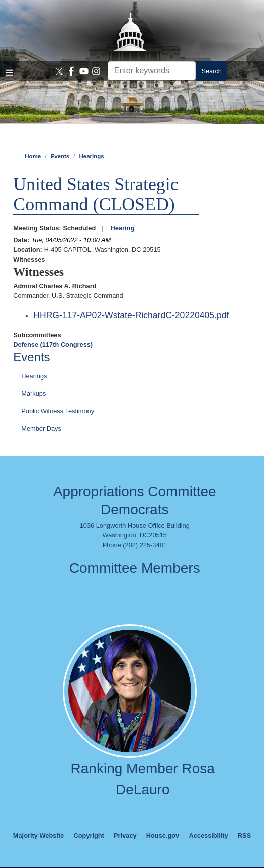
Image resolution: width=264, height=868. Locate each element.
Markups (33, 394)
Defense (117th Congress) (53, 344)
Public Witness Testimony (58, 411)
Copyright (89, 836)
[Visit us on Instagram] (96, 71)
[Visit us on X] (60, 71)
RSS (244, 836)
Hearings (91, 156)
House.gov (163, 836)
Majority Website (38, 836)
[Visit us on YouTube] (84, 71)
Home (33, 156)
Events (60, 156)
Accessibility (208, 836)
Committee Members (135, 568)
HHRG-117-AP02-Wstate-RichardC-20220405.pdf (131, 315)
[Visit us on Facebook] (72, 71)
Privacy (125, 836)
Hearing (123, 228)
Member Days (41, 429)
